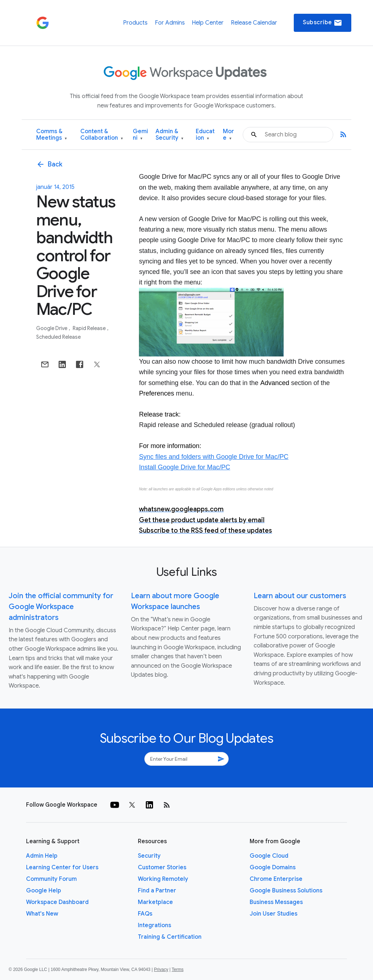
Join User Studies (274, 914)
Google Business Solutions (286, 891)
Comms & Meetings (52, 135)
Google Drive (52, 328)
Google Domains (273, 867)
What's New (42, 914)
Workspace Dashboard (57, 902)
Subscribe (323, 23)
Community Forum (51, 879)
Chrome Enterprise (276, 879)
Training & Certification (170, 937)
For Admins (170, 23)
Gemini (140, 135)
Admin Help (42, 856)
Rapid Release (90, 328)
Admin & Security (169, 135)
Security (149, 856)
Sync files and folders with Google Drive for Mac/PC (214, 457)
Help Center (208, 23)
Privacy (161, 970)
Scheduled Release (58, 337)
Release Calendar (254, 23)
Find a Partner (157, 891)
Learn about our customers (300, 596)
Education (205, 135)
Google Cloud (269, 856)
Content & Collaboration (102, 135)
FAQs (145, 914)
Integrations (154, 925)
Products (135, 23)
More (228, 135)
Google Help (44, 891)
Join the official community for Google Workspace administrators (61, 607)
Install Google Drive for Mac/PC (185, 467)
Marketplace (155, 902)
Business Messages (276, 902)
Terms (177, 970)
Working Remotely (163, 879)
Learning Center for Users (62, 867)
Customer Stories (162, 867)
